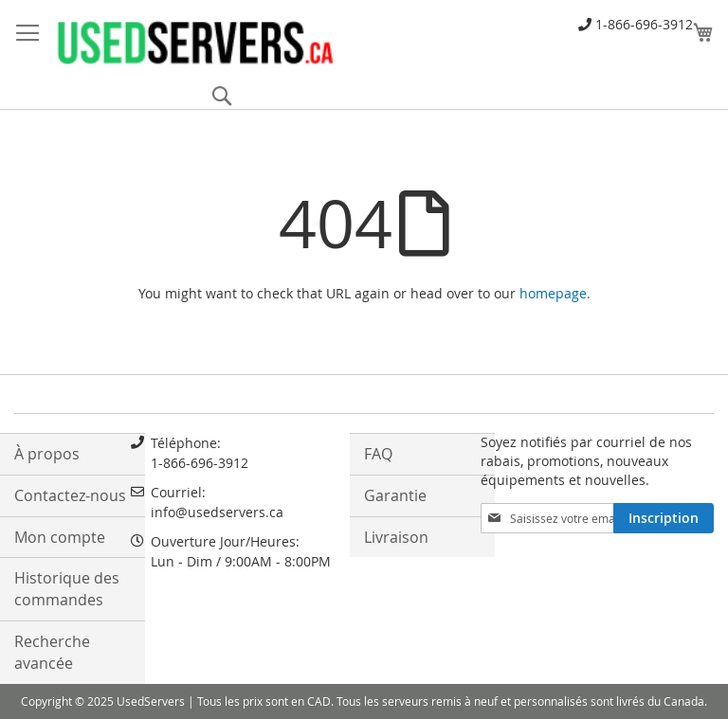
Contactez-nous (70, 495)
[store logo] (194, 42)
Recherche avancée (52, 652)
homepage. (555, 293)
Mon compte (60, 537)
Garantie (395, 495)
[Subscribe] (664, 518)
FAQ (378, 454)
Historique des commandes (67, 589)
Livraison (396, 537)
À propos (47, 454)
